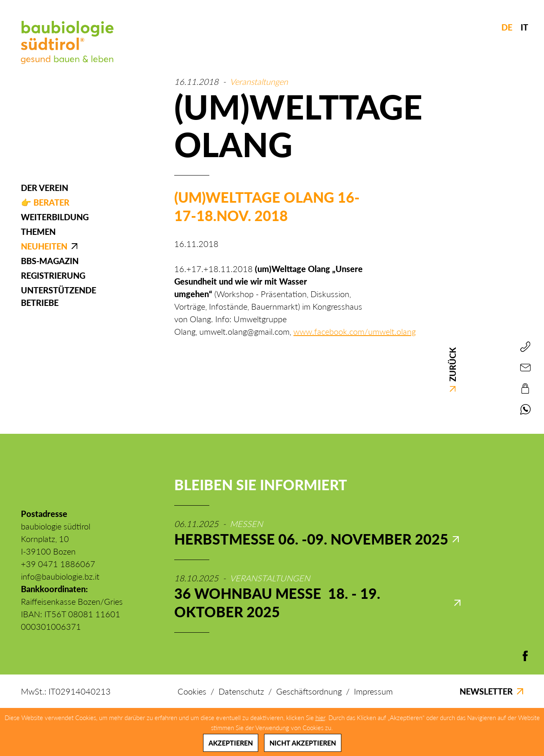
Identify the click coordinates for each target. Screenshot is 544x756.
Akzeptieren (231, 743)
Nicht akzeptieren (303, 743)
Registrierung (53, 275)
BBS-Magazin (50, 261)
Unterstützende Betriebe (58, 296)
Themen (38, 232)
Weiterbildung (55, 217)
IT (524, 27)
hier (320, 718)
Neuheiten (44, 246)
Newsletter (491, 691)
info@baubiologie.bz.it (60, 576)
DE (507, 27)
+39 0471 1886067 (58, 564)
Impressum (373, 691)
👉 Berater (45, 202)
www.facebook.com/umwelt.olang (355, 331)
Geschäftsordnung (309, 691)
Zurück (452, 370)
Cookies (192, 691)
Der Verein (44, 188)
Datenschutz (241, 691)
